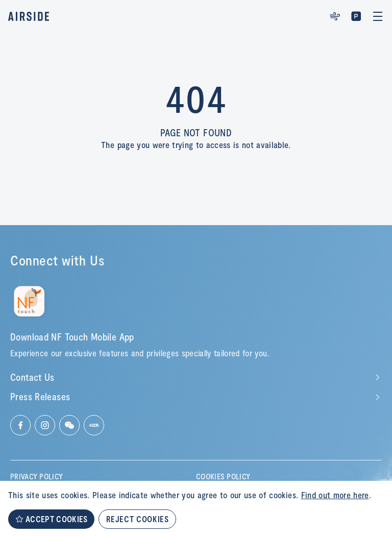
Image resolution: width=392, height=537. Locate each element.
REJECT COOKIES (137, 519)
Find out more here (335, 495)
